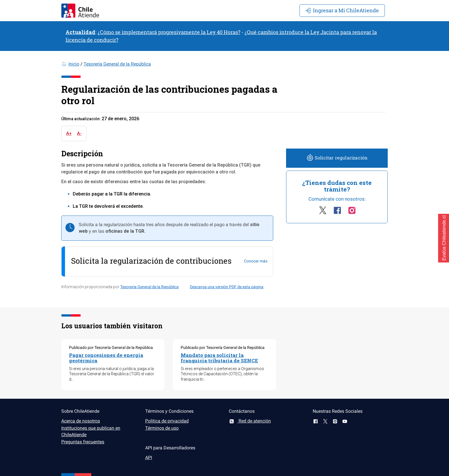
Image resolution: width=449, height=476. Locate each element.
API (149, 458)
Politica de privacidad (167, 421)
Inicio (74, 64)
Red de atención (250, 421)
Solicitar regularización (337, 158)
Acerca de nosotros (81, 421)
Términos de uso (162, 428)
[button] (444, 238)
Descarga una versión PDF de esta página (227, 287)
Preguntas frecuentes (83, 442)
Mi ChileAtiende (342, 10)
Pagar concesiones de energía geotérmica (106, 358)
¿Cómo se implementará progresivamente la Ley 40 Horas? (169, 32)
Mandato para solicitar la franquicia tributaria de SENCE (219, 358)
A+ (69, 133)
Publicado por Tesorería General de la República (111, 347)
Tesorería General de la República (117, 64)
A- (79, 133)
